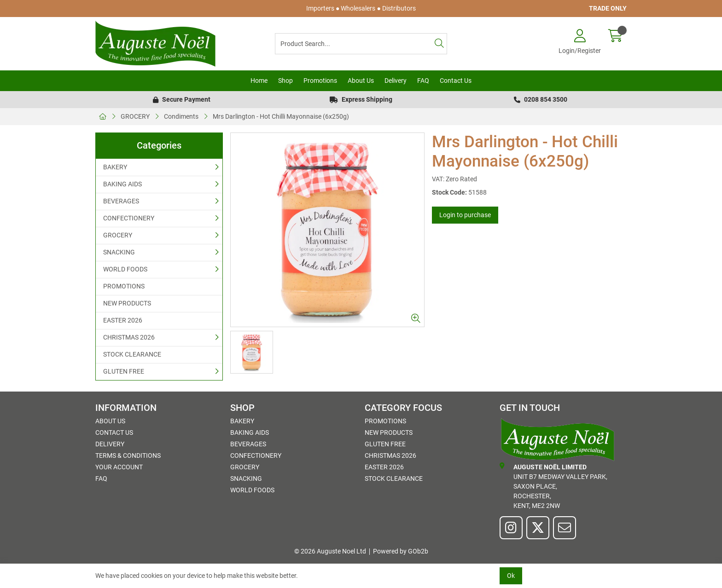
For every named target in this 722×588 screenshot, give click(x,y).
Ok (511, 576)
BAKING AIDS (122, 184)
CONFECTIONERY (129, 218)
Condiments (181, 116)
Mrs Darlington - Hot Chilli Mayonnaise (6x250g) (281, 116)
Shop (285, 81)
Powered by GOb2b (401, 551)
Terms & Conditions (128, 455)
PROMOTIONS (124, 286)
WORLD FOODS (125, 269)
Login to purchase (465, 215)
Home (259, 81)
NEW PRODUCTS (127, 303)
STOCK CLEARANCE (132, 354)
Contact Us (456, 81)
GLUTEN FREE (124, 371)
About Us (361, 81)
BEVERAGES (121, 201)
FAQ (423, 81)
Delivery (396, 81)
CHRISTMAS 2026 (129, 337)
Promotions (320, 81)
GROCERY (135, 116)
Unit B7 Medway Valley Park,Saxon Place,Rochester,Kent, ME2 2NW (553, 486)
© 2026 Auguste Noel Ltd (330, 551)
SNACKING (119, 252)
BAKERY (115, 167)
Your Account (119, 467)
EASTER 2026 (123, 320)
